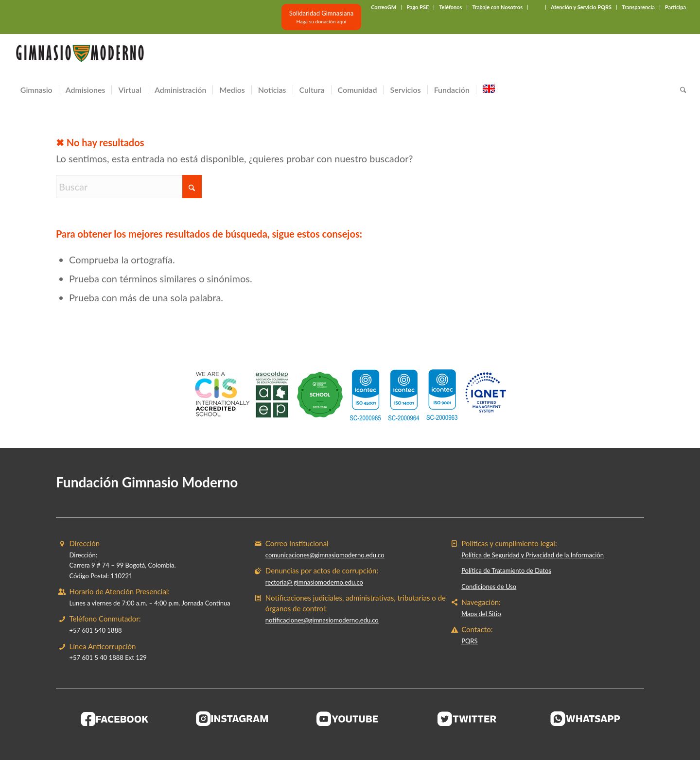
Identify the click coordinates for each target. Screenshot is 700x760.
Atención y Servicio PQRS (581, 7)
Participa (675, 7)
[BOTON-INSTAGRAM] (232, 719)
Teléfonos (450, 7)
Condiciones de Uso (489, 587)
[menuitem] (384, 7)
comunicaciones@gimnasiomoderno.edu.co (325, 555)
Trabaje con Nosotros (497, 7)
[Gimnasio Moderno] (80, 56)
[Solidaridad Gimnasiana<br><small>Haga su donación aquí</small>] (321, 17)
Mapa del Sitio (481, 614)
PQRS (469, 641)
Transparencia (638, 7)
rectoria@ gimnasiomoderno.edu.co (314, 582)
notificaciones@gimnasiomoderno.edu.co (322, 620)
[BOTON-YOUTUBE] (350, 719)
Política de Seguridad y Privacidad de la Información (533, 555)
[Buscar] (680, 90)
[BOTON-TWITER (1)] (468, 719)
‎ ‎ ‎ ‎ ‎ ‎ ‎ (537, 7)
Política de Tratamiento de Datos (506, 570)
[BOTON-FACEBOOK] (115, 719)
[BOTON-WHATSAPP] (586, 719)
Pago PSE (418, 7)
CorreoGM (384, 7)
